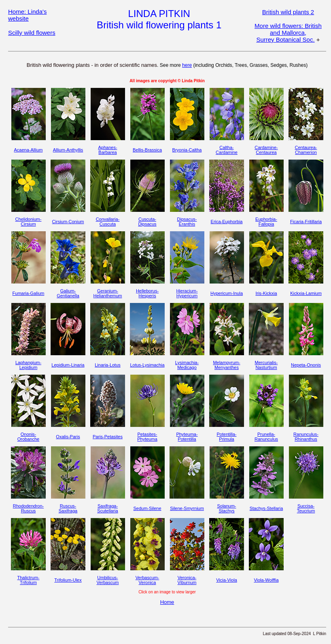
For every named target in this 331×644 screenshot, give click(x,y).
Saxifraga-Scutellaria (107, 508)
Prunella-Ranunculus (266, 437)
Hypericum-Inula (227, 293)
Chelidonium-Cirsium (29, 222)
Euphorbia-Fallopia (266, 222)
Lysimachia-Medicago (187, 365)
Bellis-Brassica (147, 150)
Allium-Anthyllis (68, 150)
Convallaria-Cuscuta (108, 222)
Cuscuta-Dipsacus (147, 222)
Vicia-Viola (227, 580)
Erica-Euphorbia (227, 222)
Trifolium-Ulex (68, 580)
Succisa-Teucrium (306, 508)
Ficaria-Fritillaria (306, 222)
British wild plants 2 (288, 12)
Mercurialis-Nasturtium (266, 365)
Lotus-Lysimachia (147, 365)
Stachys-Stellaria (266, 508)
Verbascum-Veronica (147, 580)
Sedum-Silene (147, 508)
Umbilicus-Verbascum (107, 580)
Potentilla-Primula (227, 437)
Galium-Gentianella (68, 293)
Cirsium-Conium (68, 222)
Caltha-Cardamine (227, 150)
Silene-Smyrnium (187, 508)
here (187, 65)
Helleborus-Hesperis (147, 293)
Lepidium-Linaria (68, 365)
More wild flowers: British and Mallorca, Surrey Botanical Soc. (288, 33)
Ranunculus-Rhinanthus (306, 437)
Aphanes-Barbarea (107, 150)
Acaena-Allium (29, 150)
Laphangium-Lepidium (28, 365)
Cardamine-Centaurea (266, 150)
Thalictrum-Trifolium (28, 580)
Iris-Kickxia (266, 293)
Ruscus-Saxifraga (68, 508)
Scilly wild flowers (32, 33)
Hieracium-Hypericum (187, 293)
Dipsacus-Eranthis (187, 222)
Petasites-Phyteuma (147, 437)
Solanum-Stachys (226, 508)
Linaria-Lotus (108, 365)
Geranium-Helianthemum (108, 293)
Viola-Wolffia (266, 580)
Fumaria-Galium (29, 293)
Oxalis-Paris (68, 437)
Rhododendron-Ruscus (28, 508)
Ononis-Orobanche (28, 437)
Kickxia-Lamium (306, 293)
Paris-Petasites (108, 437)
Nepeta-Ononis (306, 365)
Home (167, 602)
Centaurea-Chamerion (306, 150)
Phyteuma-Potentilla (187, 437)
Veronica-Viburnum (187, 580)
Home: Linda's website (27, 15)
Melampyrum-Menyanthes (226, 365)
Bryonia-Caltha (187, 150)
